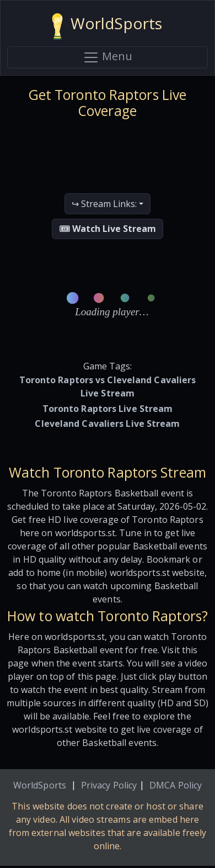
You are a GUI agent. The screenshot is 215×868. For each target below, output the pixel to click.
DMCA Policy (176, 785)
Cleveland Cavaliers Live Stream (107, 424)
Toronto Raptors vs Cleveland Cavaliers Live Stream (108, 387)
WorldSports (40, 785)
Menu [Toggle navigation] (108, 57)
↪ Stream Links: (104, 204)
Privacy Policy (109, 785)
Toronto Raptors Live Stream (108, 409)
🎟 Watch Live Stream (108, 229)
